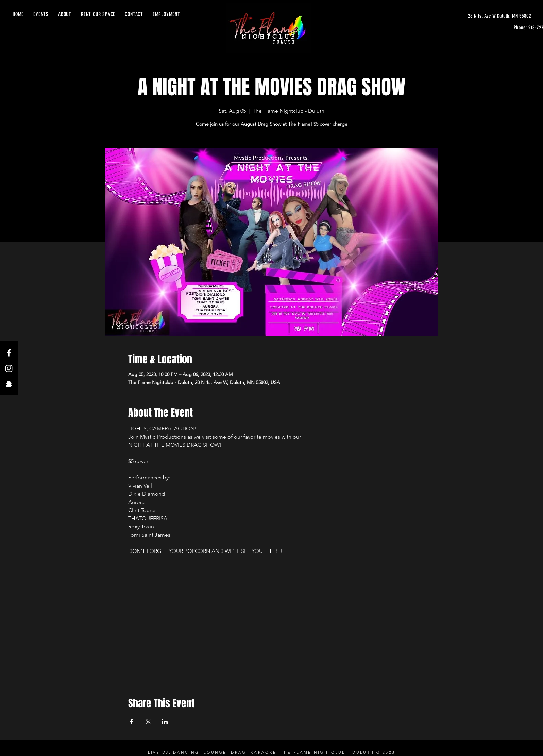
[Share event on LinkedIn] (165, 722)
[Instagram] (9, 368)
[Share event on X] (148, 722)
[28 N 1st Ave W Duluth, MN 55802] (499, 16)
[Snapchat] (9, 384)
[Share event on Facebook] (131, 722)
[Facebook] (9, 353)
